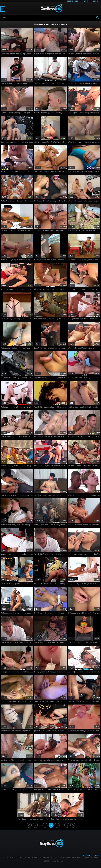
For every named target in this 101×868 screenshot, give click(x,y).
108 (67, 825)
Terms (96, 855)
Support (86, 855)
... (40, 825)
